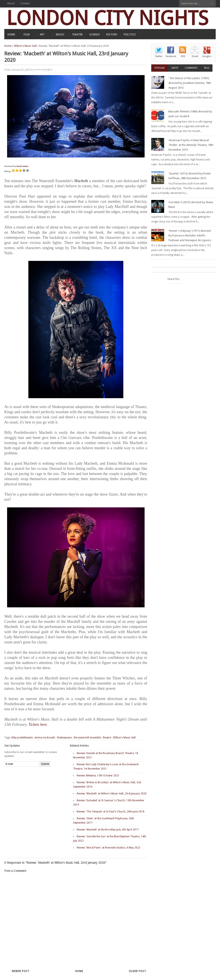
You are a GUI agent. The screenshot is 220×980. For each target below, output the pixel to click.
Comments (191, 68)
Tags (207, 68)
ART (42, 34)
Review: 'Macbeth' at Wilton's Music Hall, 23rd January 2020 (112, 794)
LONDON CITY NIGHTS (107, 18)
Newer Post (21, 971)
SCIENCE (94, 34)
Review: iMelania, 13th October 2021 (98, 776)
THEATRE (77, 34)
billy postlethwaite (22, 738)
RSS (183, 56)
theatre (107, 738)
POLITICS (130, 34)
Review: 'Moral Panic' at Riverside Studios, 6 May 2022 (108, 848)
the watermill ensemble (87, 738)
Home (8, 46)
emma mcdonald (45, 738)
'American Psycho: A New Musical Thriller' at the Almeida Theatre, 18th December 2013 (191, 145)
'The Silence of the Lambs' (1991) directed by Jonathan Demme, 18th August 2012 (190, 83)
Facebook (171, 56)
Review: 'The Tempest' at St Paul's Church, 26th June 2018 (111, 812)
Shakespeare (64, 738)
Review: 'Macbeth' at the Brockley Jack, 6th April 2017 (108, 830)
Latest (175, 68)
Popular (160, 68)
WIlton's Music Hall (25, 46)
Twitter (159, 56)
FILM (27, 34)
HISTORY (112, 34)
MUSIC (60, 34)
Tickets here (38, 724)
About (11, 3)
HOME (11, 34)
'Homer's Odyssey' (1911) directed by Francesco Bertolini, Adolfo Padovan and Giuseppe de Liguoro (190, 235)
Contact (25, 3)
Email (195, 56)
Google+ (207, 56)
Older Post (137, 971)
